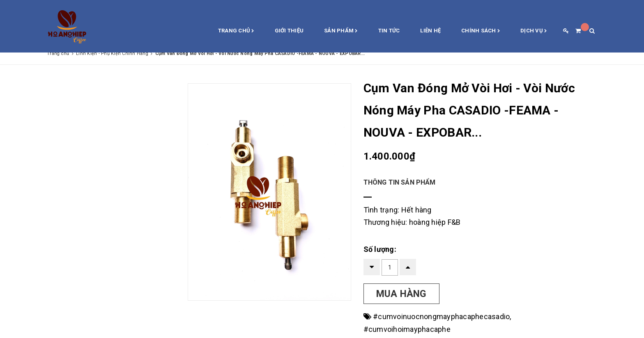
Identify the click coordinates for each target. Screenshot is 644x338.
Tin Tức (389, 31)
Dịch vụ (534, 31)
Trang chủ (236, 31)
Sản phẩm (341, 31)
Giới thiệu (289, 31)
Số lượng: (380, 249)
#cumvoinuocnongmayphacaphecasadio (441, 316)
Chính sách (481, 31)
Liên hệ (430, 31)
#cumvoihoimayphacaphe (407, 329)
